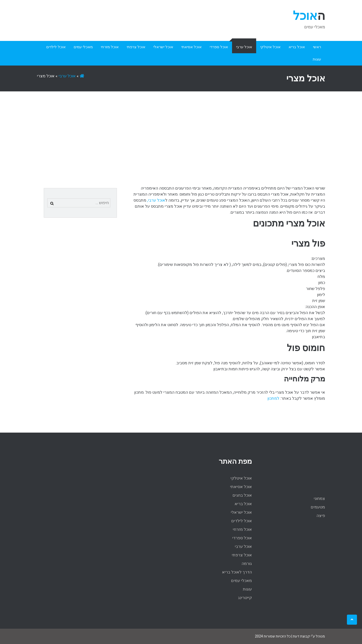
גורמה (247, 564)
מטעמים (318, 507)
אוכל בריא (297, 47)
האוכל (309, 16)
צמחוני (319, 499)
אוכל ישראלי (163, 47)
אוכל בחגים (242, 495)
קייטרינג (245, 598)
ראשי (317, 47)
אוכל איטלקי (270, 47)
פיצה (321, 516)
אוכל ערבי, (156, 200)
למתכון (273, 398)
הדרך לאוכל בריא (237, 572)
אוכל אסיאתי (191, 47)
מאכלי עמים (83, 47)
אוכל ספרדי (219, 47)
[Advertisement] (181, 129)
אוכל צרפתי (136, 47)
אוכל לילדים (56, 47)
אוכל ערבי (244, 47)
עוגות (317, 59)
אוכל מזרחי (110, 47)
